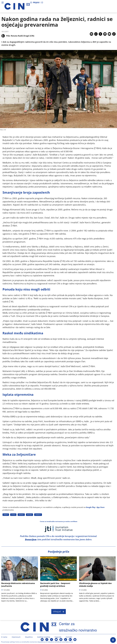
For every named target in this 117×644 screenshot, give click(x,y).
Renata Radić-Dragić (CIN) (23, 36)
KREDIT (6, 515)
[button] (91, 34)
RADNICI (21, 515)
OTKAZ (13, 515)
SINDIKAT (38, 515)
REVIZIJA (29, 515)
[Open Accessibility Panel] (113, 640)
